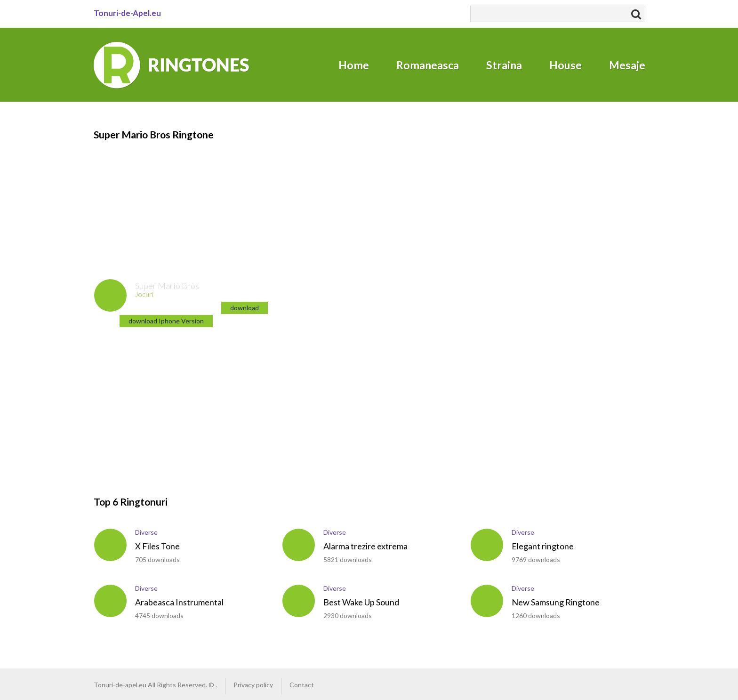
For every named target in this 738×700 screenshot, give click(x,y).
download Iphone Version (166, 321)
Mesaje (627, 65)
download (245, 308)
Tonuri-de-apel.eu (120, 685)
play (110, 295)
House (566, 65)
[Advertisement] (150, 201)
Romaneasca (428, 65)
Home (354, 65)
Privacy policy (253, 685)
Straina (504, 65)
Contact (302, 685)
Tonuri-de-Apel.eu (127, 13)
